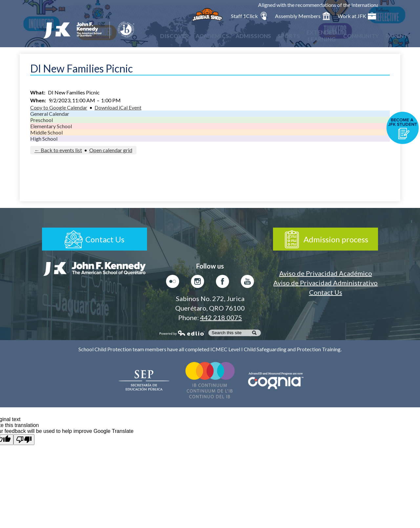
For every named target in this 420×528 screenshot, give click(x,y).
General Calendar (50, 114)
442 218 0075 (221, 317)
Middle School (46, 132)
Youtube (247, 283)
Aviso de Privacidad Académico (326, 273)
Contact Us (326, 292)
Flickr (173, 283)
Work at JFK (357, 16)
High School (44, 139)
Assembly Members (303, 16)
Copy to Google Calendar (59, 107)
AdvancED (276, 380)
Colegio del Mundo (210, 380)
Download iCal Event (118, 107)
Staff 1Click (249, 16)
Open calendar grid (111, 150)
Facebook (222, 283)
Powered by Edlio (182, 333)
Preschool (42, 120)
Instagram (198, 283)
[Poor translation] (24, 440)
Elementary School (51, 126)
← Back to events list (58, 150)
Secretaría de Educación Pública (144, 380)
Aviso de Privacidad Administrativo (325, 283)
